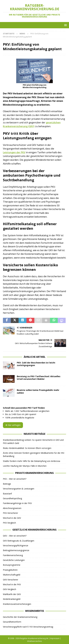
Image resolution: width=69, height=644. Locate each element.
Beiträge (7, 484)
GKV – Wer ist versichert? (15, 536)
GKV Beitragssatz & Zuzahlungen (19, 541)
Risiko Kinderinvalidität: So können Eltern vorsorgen (27, 448)
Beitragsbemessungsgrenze (16, 550)
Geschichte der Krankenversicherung (20, 617)
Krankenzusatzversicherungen (17, 604)
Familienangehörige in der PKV (17, 503)
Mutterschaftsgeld (12, 575)
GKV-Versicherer (11, 580)
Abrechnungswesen (12, 508)
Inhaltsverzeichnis (34, 641)
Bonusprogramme (12, 565)
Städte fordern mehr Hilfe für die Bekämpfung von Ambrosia (32, 461)
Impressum (55, 638)
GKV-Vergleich (10, 589)
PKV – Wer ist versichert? (15, 479)
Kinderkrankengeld (12, 599)
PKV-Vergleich (9, 523)
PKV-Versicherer (10, 513)
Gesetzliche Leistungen (14, 560)
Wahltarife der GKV (12, 594)
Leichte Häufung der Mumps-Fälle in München (25, 466)
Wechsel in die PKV (12, 584)
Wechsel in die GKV (12, 518)
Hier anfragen (13, 425)
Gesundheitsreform (12, 622)
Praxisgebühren (10, 570)
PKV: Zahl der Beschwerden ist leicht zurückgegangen (36, 364)
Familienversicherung (13, 555)
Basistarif (7, 494)
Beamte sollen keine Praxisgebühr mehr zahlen (38, 391)
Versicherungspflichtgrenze (16, 545)
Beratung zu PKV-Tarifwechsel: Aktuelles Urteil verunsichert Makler (39, 378)
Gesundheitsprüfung (12, 498)
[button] (65, 25)
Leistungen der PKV (14, 152)
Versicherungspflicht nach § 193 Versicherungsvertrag (28, 627)
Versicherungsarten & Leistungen (19, 489)
